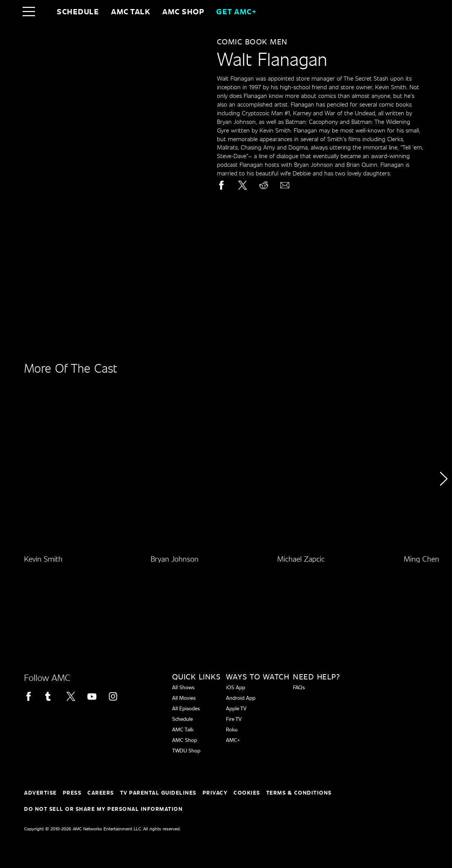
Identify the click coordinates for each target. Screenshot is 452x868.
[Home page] (45, 11)
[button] (443, 500)
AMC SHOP (183, 11)
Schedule (78, 11)
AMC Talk (131, 11)
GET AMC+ (236, 11)
